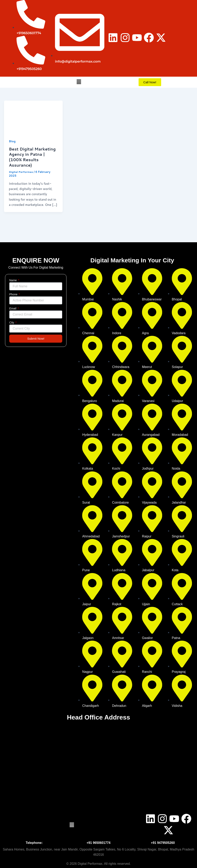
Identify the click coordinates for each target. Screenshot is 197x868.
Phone (14, 294)
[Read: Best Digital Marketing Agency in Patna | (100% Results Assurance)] (33, 117)
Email (13, 308)
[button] (79, 82)
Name (13, 280)
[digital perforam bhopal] (98, 766)
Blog (12, 141)
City (12, 323)
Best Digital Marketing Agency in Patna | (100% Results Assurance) (33, 157)
